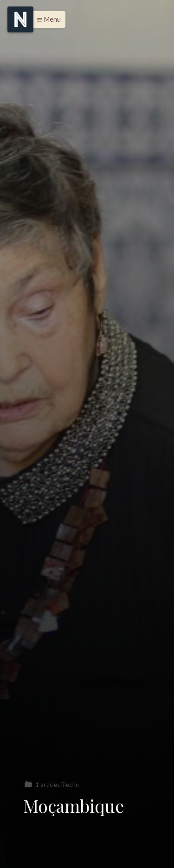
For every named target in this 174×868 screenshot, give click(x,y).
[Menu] (20, 19)
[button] (46, 19)
